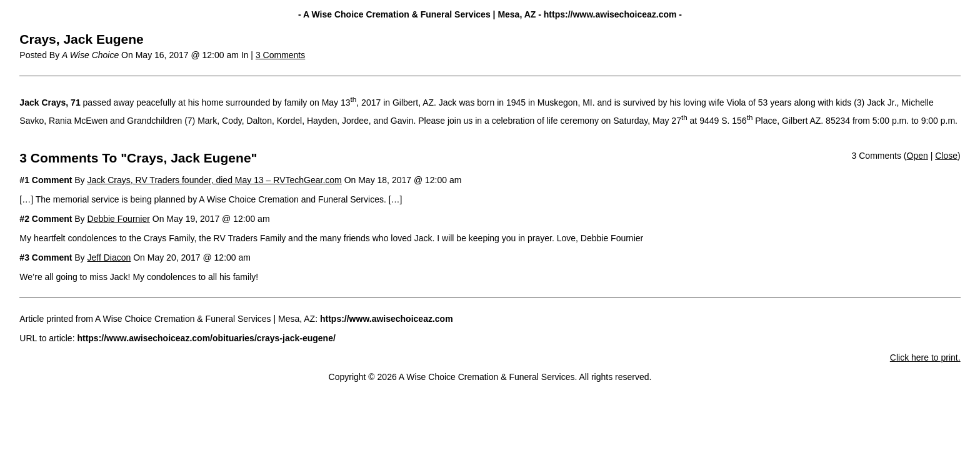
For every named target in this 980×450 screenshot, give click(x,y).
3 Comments (280, 55)
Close (946, 156)
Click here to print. (925, 357)
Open (917, 156)
